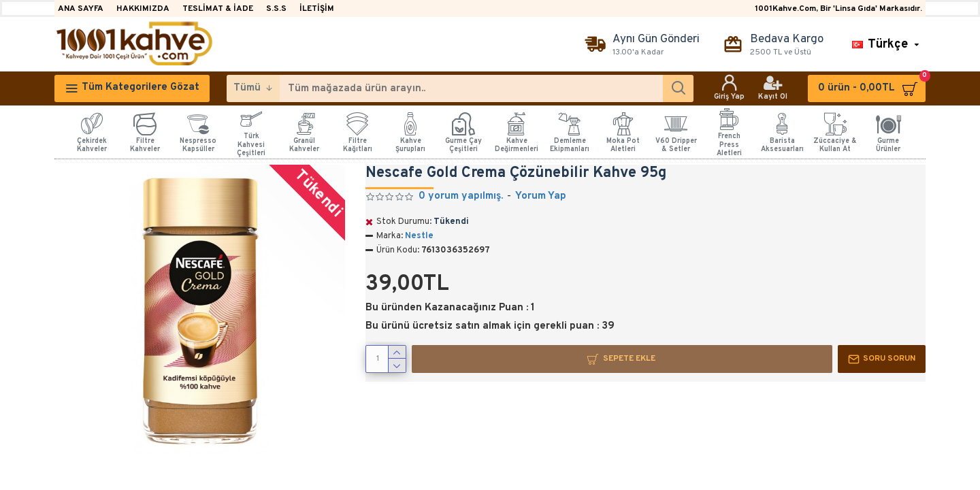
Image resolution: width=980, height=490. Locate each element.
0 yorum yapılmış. (461, 196)
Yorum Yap (541, 196)
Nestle (419, 236)
